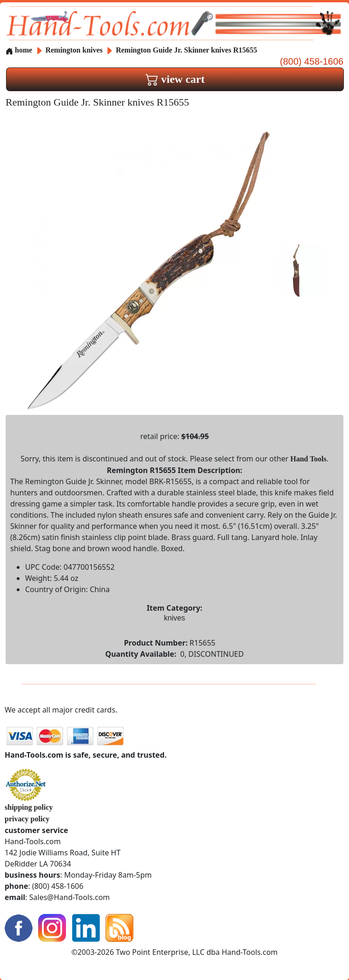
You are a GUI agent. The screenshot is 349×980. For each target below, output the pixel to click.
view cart (175, 79)
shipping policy (29, 807)
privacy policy (27, 819)
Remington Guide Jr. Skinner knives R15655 (186, 50)
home (19, 50)
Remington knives (74, 50)
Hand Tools (309, 459)
